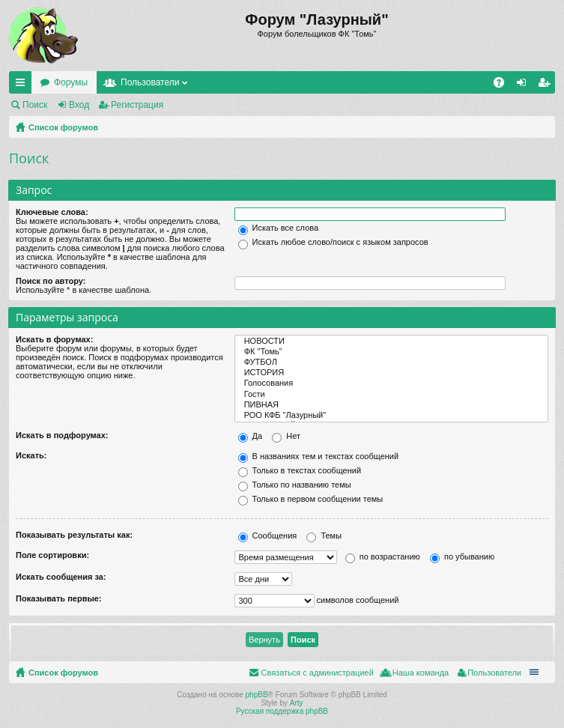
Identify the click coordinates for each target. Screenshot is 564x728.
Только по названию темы (295, 485)
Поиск (35, 105)
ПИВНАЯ (392, 405)
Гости (392, 395)
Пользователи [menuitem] (494, 673)
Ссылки (23, 85)
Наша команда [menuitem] (421, 673)
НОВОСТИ (392, 342)
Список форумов (63, 127)
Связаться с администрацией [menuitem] (317, 673)
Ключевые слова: (52, 212)
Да (251, 436)
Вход (79, 105)
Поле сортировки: (52, 555)
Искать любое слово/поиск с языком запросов (333, 242)
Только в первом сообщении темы (311, 499)
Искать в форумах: (54, 339)
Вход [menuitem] (525, 85)
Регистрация (137, 105)
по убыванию (462, 556)
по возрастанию (383, 556)
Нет (286, 436)
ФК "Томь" (392, 352)
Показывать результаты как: (74, 535)
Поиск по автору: (51, 281)
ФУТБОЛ (392, 363)
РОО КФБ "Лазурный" (392, 416)
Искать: (31, 455)
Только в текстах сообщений (300, 470)
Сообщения (268, 536)
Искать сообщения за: (61, 577)
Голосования (392, 383)
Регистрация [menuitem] (547, 85)
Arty (297, 703)
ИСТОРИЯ (392, 373)
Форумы (71, 82)
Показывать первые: (59, 598)
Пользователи (150, 82)
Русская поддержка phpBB (282, 711)
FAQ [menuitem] (504, 85)
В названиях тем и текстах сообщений (319, 456)
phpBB (257, 695)
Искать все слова (279, 228)
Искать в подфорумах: (62, 435)
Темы (324, 536)
